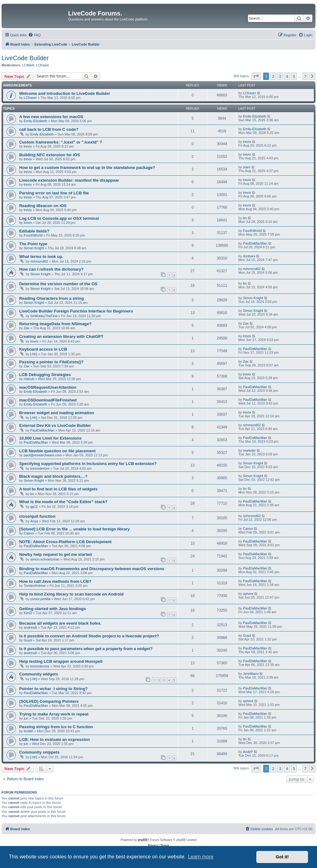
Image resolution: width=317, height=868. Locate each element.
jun (26, 718)
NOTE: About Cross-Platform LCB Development (65, 542)
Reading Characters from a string (52, 298)
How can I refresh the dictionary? (51, 269)
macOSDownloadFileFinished (48, 400)
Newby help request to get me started (56, 554)
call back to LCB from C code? (49, 129)
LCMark (28, 65)
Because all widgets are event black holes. (60, 623)
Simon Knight (34, 248)
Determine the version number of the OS (58, 284)
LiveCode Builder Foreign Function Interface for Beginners (76, 311)
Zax (27, 328)
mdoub (29, 379)
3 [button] (280, 76)
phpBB (142, 840)
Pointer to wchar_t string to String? (53, 689)
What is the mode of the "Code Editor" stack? (63, 502)
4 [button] (287, 76)
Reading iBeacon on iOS (43, 206)
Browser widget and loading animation (57, 413)
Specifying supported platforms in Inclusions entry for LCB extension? (88, 464)
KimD (28, 613)
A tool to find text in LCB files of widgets (58, 489)
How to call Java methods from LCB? (55, 581)
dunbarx (249, 256)
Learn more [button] (201, 857)
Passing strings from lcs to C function (56, 727)
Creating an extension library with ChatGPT (61, 337)
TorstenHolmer (35, 586)
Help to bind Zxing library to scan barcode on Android (71, 594)
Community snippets (39, 752)
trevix (28, 146)
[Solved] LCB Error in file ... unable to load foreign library (74, 529)
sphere (248, 594)
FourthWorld (33, 235)
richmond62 (39, 261)
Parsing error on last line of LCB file (54, 193)
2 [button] (273, 76)
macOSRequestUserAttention (48, 387)
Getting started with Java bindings (52, 609)
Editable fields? (34, 231)
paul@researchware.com (43, 455)
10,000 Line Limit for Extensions (50, 438)
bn (245, 218)
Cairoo (29, 533)
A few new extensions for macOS (51, 117)
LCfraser (42, 65)
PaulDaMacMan (255, 243)
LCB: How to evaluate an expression (54, 740)
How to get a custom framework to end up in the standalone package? (87, 168)
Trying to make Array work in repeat (54, 714)
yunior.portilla (40, 599)
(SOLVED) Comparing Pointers (49, 701)
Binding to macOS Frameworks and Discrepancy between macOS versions (92, 569)
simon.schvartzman (45, 559)
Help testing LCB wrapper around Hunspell (61, 661)
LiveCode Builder (25, 58)
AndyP (248, 752)
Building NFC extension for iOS (50, 155)
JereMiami (251, 674)
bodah (29, 731)
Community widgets (39, 674)
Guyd (28, 640)
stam (247, 167)
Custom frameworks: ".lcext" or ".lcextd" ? (61, 142)
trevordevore (40, 468)
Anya (34, 521)
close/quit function (37, 516)
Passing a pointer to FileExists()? (51, 362)
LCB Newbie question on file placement (57, 451)
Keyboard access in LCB (43, 349)
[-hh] (34, 354)
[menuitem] (34, 35)
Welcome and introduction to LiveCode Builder (65, 93)
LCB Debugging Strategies (45, 375)
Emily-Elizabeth (36, 121)
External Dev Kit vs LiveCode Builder (55, 425)
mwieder (250, 450)
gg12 (34, 507)
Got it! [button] (282, 857)
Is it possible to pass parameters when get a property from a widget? (86, 649)
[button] (256, 76)
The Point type (33, 244)
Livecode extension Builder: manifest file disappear (69, 180)
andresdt (30, 627)
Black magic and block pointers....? (53, 476)
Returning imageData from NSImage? (55, 324)
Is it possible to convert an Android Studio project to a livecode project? (89, 636)
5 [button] (294, 76)
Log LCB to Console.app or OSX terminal (59, 218)
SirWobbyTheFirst (44, 316)
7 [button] (305, 76)
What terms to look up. (41, 257)
